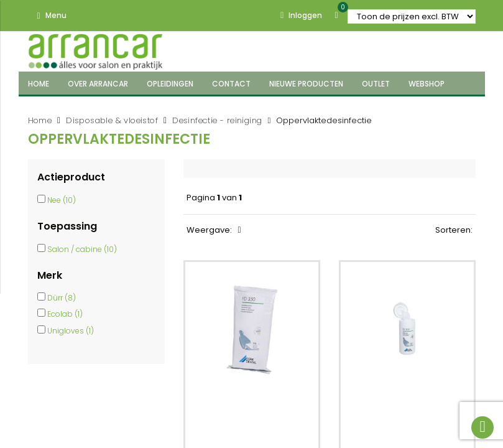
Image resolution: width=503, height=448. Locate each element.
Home (40, 120)
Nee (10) (62, 200)
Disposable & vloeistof (112, 120)
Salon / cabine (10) (82, 249)
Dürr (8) (62, 298)
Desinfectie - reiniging (217, 120)
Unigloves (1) (71, 331)
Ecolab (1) (65, 314)
